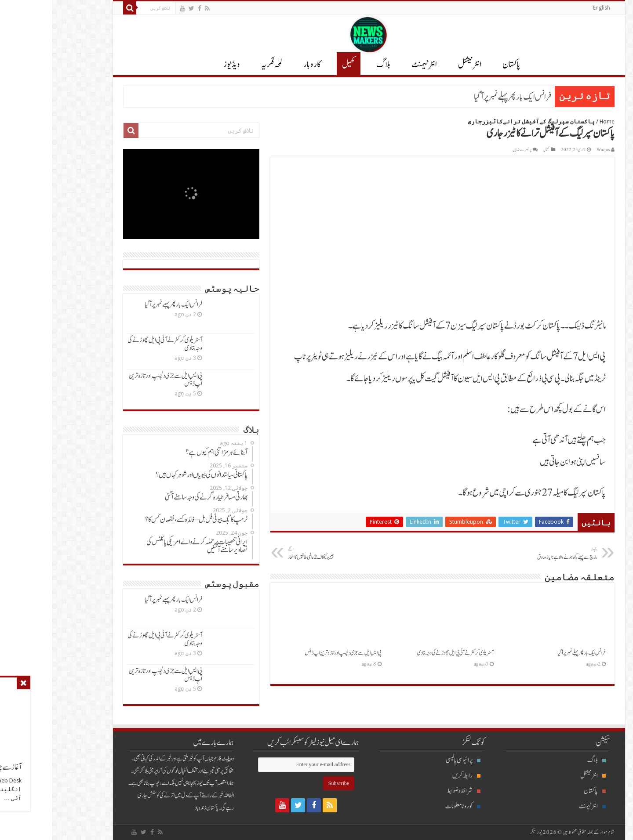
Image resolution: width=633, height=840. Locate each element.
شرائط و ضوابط (411, 791)
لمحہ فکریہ (219, 65)
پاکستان (459, 65)
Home (555, 121)
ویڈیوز (179, 65)
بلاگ (331, 65)
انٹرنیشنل (541, 776)
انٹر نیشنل (417, 65)
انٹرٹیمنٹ (372, 65)
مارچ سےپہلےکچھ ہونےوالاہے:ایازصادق (500, 554)
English (549, 8)
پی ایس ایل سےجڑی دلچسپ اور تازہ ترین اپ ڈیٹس (291, 653)
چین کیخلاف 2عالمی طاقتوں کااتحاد (281, 554)
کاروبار (260, 65)
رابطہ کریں (414, 776)
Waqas (551, 150)
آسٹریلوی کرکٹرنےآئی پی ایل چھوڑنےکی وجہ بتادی (403, 653)
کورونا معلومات (411, 806)
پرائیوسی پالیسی (411, 760)
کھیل (296, 65)
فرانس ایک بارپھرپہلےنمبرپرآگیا (460, 97)
